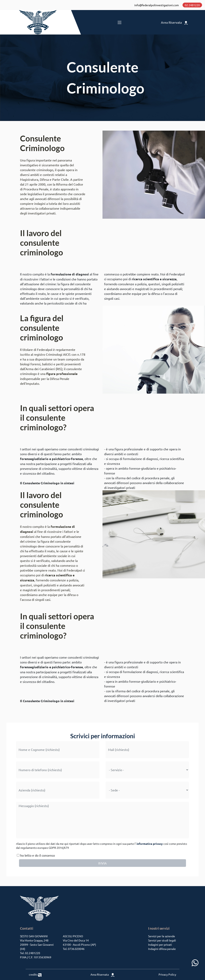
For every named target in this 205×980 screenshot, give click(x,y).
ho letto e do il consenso (35, 855)
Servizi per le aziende (162, 936)
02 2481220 (192, 5)
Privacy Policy (167, 974)
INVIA (102, 863)
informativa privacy (150, 844)
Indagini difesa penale (162, 949)
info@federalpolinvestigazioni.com (157, 5)
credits (35, 974)
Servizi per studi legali (162, 940)
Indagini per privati (160, 944)
